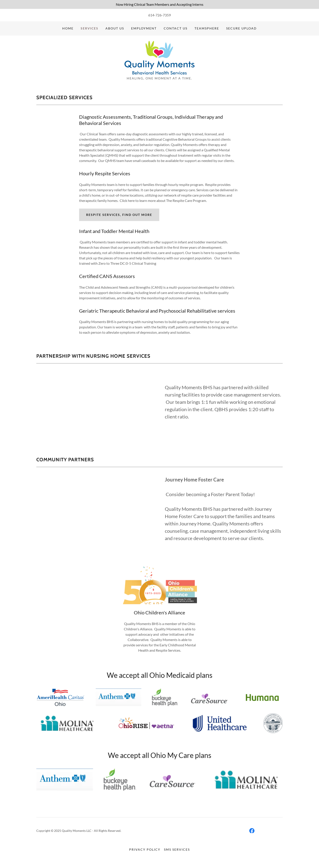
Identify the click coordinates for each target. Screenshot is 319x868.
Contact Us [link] (176, 28)
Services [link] (89, 28)
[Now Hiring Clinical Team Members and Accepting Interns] (159, 4)
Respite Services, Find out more (119, 215)
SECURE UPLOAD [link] (241, 28)
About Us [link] (115, 28)
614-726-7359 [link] (159, 15)
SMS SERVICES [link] (177, 849)
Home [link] (68, 28)
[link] (159, 57)
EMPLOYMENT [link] (144, 28)
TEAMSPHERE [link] (207, 28)
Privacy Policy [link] (145, 849)
